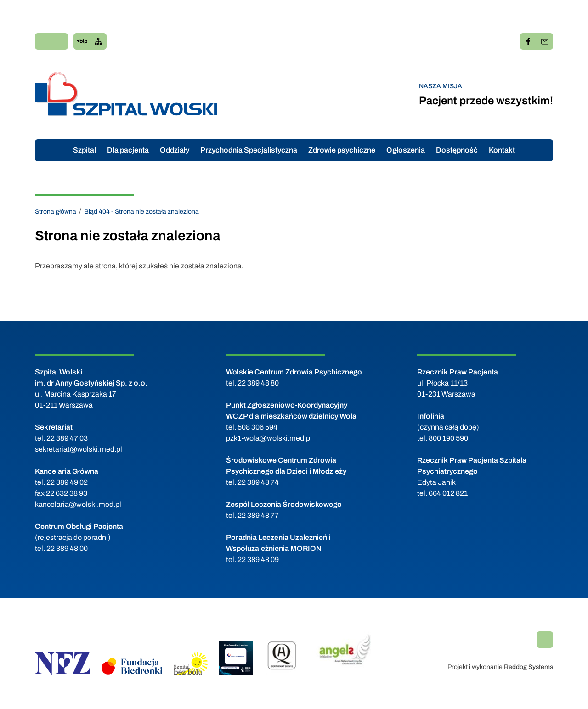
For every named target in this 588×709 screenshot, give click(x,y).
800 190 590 (448, 438)
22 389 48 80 (258, 383)
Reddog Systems (529, 667)
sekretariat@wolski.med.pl (79, 449)
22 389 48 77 (258, 515)
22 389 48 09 (258, 559)
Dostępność (457, 150)
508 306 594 (257, 427)
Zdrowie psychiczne (342, 150)
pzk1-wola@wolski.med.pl (269, 438)
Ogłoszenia (406, 150)
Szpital (85, 150)
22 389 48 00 (67, 548)
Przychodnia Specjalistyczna (249, 150)
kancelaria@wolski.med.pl (78, 504)
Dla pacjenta (128, 150)
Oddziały (175, 150)
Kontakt (502, 150)
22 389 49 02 (67, 482)
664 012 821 (448, 493)
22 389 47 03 (67, 438)
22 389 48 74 (258, 482)
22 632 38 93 (67, 493)
